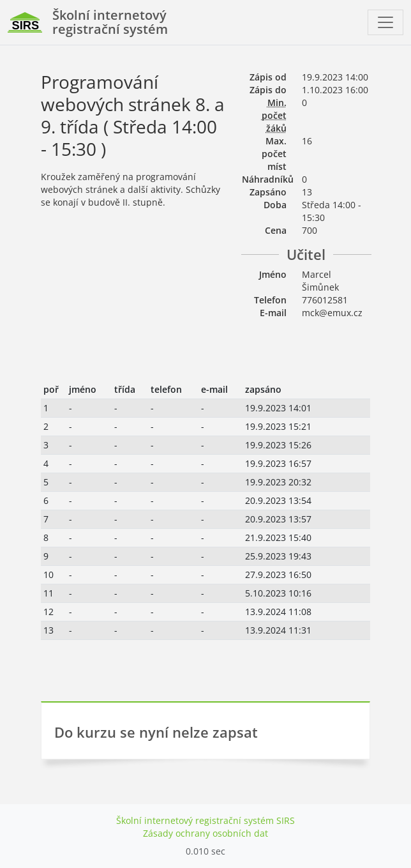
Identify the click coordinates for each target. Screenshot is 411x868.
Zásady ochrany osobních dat (205, 833)
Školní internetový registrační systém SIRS (205, 820)
